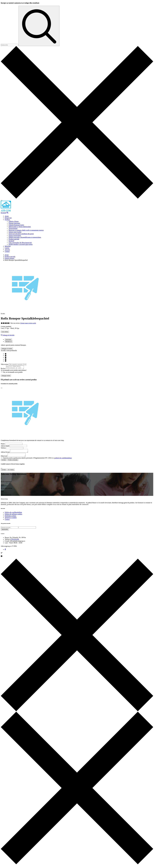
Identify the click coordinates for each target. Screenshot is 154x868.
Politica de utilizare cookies (13, 516)
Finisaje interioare (14, 223)
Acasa (7, 216)
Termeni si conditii (11, 519)
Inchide (4, 462)
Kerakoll (4, 213)
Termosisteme (13, 228)
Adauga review (6, 376)
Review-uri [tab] (9, 342)
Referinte (8, 246)
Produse (7, 220)
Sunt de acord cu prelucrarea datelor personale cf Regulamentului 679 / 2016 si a (37, 460)
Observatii (4, 458)
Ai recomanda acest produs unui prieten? (14, 371)
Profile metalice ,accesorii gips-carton (21, 244)
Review (3, 369)
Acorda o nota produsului (9, 350)
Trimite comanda (13, 462)
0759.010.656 (15, 541)
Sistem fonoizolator (15, 236)
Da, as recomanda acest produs (12, 373)
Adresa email (5, 446)
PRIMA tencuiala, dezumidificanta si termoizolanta (25, 237)
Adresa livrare (5, 453)
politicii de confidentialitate (63, 460)
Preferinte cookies (10, 518)
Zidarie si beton (14, 221)
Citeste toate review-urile (28, 323)
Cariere (7, 248)
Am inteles (11, 472)
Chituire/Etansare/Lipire (16, 225)
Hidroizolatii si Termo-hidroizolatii (20, 227)
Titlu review (5, 364)
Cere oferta (5, 332)
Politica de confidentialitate (13, 514)
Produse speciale (14, 239)
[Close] (2, 389)
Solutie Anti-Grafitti (15, 232)
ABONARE (5, 531)
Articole (7, 250)
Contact (7, 251)
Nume (3, 444)
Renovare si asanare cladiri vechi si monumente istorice (26, 230)
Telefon (3, 449)
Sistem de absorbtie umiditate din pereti (21, 234)
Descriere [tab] (8, 340)
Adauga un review (7, 349)
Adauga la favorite (8, 335)
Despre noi (8, 218)
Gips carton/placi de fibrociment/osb (20, 243)
